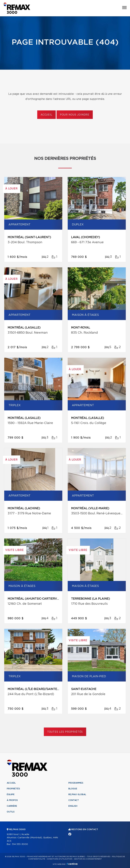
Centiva (72, 864)
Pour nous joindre (75, 115)
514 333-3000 (20, 844)
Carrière (12, 806)
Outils (11, 812)
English (73, 806)
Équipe (11, 794)
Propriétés (13, 789)
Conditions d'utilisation (59, 859)
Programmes (76, 783)
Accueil (46, 115)
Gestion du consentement (88, 859)
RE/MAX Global (77, 794)
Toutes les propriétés (65, 732)
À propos (12, 800)
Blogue (73, 789)
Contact (74, 800)
